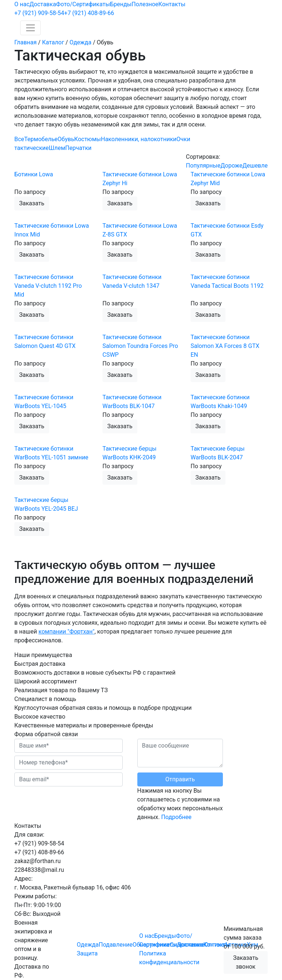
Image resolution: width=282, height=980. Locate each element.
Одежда (88, 945)
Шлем (57, 148)
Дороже (231, 166)
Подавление (116, 945)
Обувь (66, 139)
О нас (22, 4)
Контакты (172, 4)
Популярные (203, 166)
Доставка (43, 4)
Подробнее (176, 817)
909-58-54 (39, 13)
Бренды (121, 4)
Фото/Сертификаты (83, 4)
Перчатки (79, 148)
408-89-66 (89, 13)
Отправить (180, 779)
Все (19, 139)
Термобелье (41, 139)
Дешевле (255, 166)
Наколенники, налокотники (139, 139)
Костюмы (88, 139)
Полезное (145, 4)
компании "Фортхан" (67, 632)
